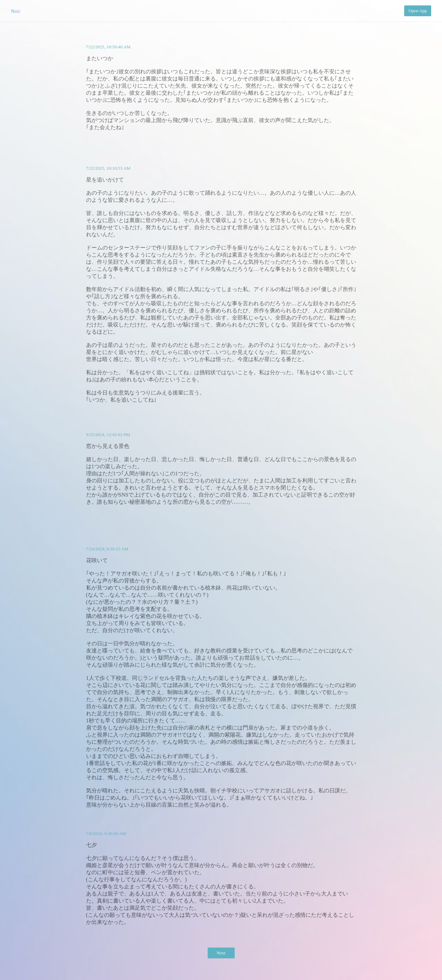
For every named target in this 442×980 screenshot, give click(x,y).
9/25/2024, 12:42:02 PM (108, 435)
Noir (16, 11)
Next (221, 953)
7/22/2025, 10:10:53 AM (108, 168)
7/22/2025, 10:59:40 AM (108, 47)
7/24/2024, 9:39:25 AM (107, 549)
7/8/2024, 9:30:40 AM (106, 833)
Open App (418, 11)
